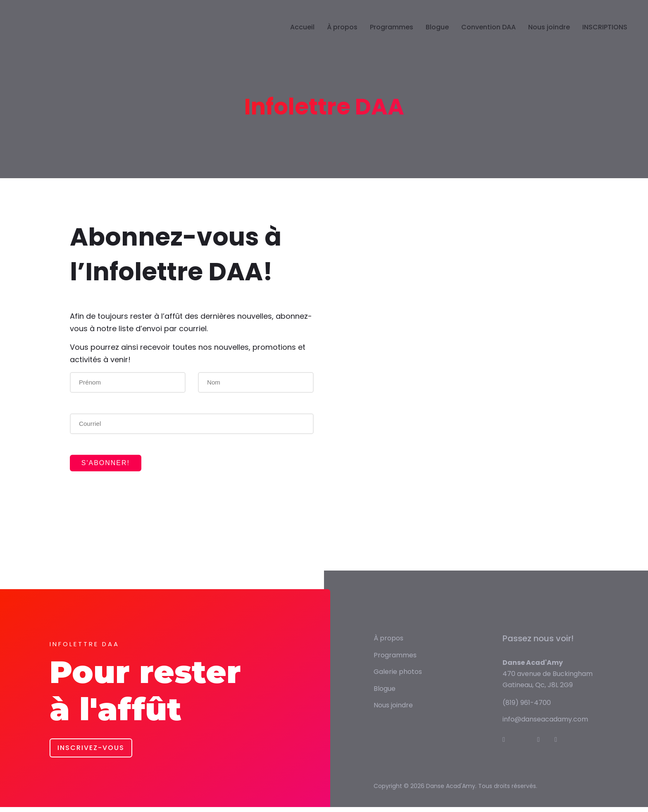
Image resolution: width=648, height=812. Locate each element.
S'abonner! (111, 465)
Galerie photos (398, 677)
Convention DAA (488, 35)
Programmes (392, 35)
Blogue (437, 35)
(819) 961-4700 (527, 707)
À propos (342, 35)
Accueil (302, 35)
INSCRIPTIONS (605, 35)
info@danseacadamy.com (545, 724)
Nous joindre (549, 35)
